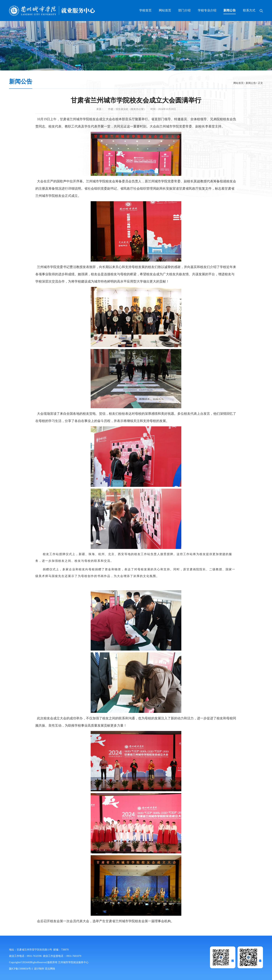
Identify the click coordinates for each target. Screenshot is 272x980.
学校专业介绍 (207, 10)
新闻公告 (230, 10)
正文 (260, 83)
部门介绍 (184, 10)
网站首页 (165, 10)
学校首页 (145, 10)
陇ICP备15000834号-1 (21, 969)
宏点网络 (50, 969)
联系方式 (249, 10)
